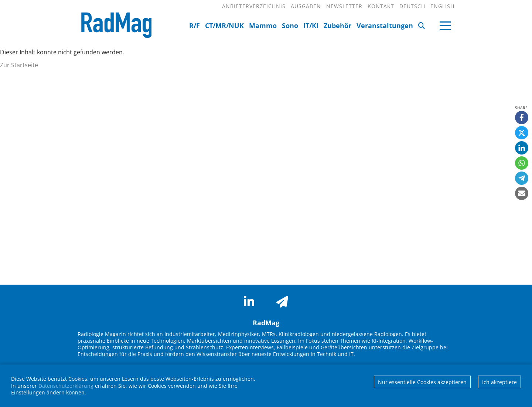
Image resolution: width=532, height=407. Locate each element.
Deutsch (412, 6)
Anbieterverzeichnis (254, 6)
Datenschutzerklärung (66, 386)
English (442, 6)
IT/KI (311, 26)
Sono (290, 26)
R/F (195, 26)
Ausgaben (306, 6)
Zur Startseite (19, 65)
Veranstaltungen (385, 26)
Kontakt (381, 6)
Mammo (263, 26)
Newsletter (344, 6)
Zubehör (337, 26)
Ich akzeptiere (499, 382)
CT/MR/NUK (224, 26)
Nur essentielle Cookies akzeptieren (422, 382)
